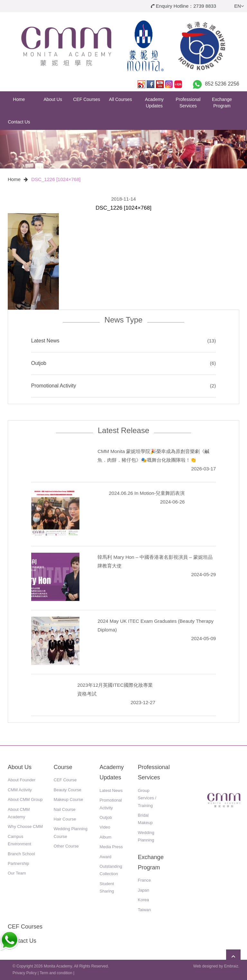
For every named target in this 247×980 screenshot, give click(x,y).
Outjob (39, 363)
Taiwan (144, 910)
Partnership (18, 863)
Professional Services (188, 103)
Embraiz (231, 966)
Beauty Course (68, 790)
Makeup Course (69, 799)
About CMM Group (25, 799)
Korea (144, 900)
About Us (53, 99)
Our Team (17, 873)
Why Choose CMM (25, 826)
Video (105, 827)
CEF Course (65, 780)
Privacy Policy (25, 973)
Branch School (21, 854)
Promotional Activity (54, 386)
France (144, 880)
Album (106, 837)
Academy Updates (154, 103)
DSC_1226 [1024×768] (56, 179)
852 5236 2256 (222, 84)
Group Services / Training (147, 798)
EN (239, 6)
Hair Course (65, 819)
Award (106, 857)
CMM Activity (20, 790)
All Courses (121, 99)
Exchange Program (222, 103)
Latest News (45, 341)
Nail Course (65, 809)
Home (19, 99)
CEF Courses (87, 99)
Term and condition (56, 973)
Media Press (111, 847)
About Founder (22, 780)
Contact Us (19, 122)
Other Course (66, 846)
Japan (144, 890)
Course (63, 767)
